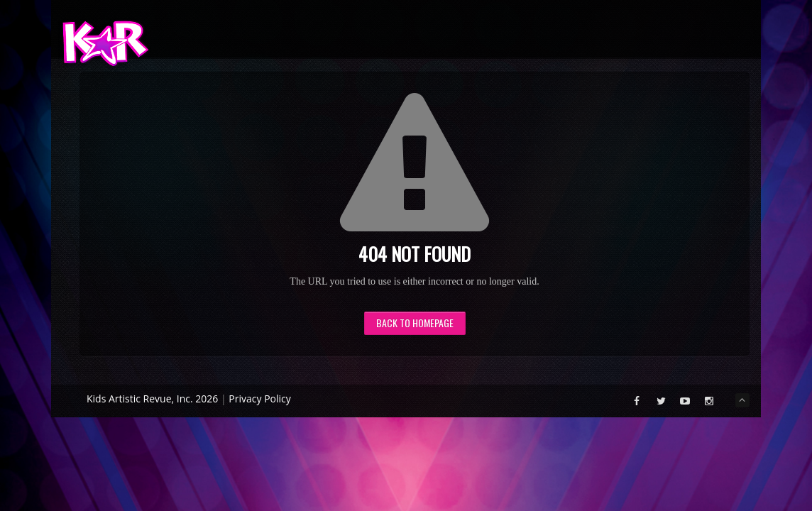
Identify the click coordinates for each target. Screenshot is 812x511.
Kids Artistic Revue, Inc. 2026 (152, 399)
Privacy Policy (259, 399)
